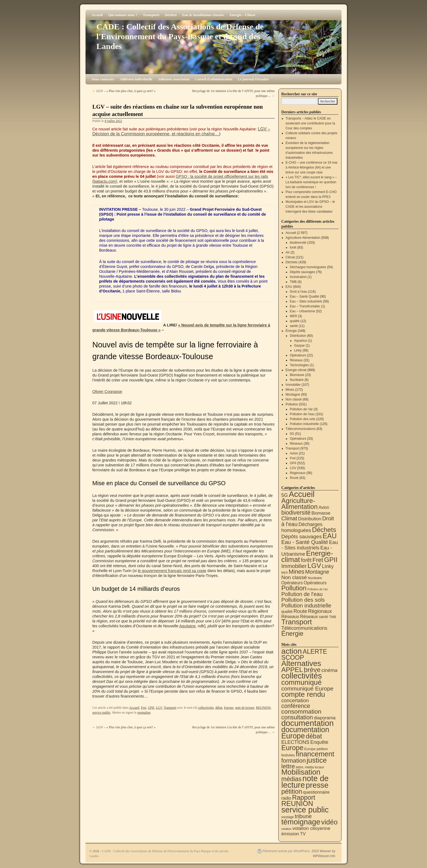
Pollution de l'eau (302, 414)
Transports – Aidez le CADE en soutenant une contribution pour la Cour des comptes (310, 123)
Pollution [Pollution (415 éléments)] (294, 588)
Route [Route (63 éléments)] (300, 611)
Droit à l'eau (298, 292)
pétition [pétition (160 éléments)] (292, 791)
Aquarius (301, 341)
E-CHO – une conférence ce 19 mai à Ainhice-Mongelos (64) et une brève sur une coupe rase (312, 167)
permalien (144, 713)
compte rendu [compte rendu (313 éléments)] (303, 694)
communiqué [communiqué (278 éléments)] (301, 682)
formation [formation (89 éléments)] (294, 761)
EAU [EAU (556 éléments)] (330, 536)
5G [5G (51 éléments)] (285, 495)
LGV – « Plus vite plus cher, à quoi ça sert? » (124, 91)
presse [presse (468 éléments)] (317, 785)
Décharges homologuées (308, 267)
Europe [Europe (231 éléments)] (292, 748)
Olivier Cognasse (107, 392)
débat (219, 708)
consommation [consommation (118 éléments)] (301, 712)
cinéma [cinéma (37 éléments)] (329, 670)
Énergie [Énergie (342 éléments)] (292, 634)
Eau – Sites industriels (306, 301)
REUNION (263, 708)
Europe (229, 708)
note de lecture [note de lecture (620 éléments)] (305, 782)
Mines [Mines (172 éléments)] (296, 572)
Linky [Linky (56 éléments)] (328, 566)
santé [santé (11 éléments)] (324, 617)
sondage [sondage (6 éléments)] (288, 817)
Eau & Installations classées (203, 15)
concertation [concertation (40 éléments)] (295, 700)
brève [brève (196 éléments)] (312, 670)
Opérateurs (298, 355)
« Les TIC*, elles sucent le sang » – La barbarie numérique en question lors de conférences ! (311, 182)
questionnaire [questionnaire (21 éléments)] (316, 792)
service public (101, 713)
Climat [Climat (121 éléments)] (289, 518)
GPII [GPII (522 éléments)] (331, 560)
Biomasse (297, 375)
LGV (159, 708)
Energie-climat (296, 370)
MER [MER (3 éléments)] (285, 573)
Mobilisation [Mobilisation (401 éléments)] (301, 772)
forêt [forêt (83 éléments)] (306, 560)
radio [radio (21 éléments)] (286, 798)
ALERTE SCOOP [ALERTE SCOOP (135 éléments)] (304, 655)
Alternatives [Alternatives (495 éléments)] (301, 663)
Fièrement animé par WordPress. (287, 851)
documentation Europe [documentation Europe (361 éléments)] (305, 733)
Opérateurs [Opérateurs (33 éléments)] (315, 583)
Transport (170, 708)
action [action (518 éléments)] (292, 651)
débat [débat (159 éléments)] (314, 736)
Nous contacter (103, 79)
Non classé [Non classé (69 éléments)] (294, 577)
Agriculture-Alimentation (303, 238)
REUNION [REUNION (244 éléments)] (297, 803)
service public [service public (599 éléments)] (305, 810)
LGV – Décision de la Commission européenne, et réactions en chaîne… (181, 131)
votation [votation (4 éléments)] (286, 829)
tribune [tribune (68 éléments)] (303, 816)
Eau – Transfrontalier (305, 306)
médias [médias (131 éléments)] (291, 779)
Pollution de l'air (301, 409)
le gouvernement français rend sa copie (172, 571)
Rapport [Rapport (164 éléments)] (304, 797)
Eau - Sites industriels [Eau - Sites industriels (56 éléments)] (310, 545)
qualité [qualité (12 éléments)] (287, 612)
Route (294, 478)
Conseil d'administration (214, 79)
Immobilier (293, 385)
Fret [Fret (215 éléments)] (318, 560)
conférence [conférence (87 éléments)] (296, 706)
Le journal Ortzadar (253, 79)
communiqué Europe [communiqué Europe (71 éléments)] (307, 688)
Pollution (292, 404)
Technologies (299, 365)
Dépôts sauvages (302, 272)
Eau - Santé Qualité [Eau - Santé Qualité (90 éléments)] (305, 542)
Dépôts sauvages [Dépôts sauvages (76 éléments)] (302, 537)
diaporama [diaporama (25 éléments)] (325, 718)
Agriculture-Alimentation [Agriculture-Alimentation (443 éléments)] (300, 504)
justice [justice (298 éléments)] (317, 760)
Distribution (298, 336)
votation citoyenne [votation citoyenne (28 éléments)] (311, 828)
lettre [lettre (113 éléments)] (288, 766)
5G (292, 434)
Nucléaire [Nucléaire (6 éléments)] (315, 578)
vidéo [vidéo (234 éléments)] (330, 822)
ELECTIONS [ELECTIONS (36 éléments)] (295, 742)
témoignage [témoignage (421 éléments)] (301, 822)
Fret (144, 708)
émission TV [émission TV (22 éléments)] (294, 834)
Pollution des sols (302, 419)
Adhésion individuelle (136, 79)
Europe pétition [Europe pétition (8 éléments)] (316, 749)
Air (288, 252)
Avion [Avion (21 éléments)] (324, 507)
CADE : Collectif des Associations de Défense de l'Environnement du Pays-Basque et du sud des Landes (180, 36)
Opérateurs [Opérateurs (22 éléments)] (292, 583)
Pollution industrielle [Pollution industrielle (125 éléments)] (306, 605)
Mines (290, 390)
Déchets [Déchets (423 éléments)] (324, 530)
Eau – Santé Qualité (304, 297)
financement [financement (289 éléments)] (315, 754)
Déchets (171, 15)
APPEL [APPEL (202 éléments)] (292, 670)
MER (293, 316)
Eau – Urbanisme (302, 311)
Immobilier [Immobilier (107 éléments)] (294, 566)
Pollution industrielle (304, 424)
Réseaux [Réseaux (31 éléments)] (309, 617)
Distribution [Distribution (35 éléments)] (310, 519)
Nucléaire (297, 380)
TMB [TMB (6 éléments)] (333, 617)
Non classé (294, 399)
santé (294, 326)
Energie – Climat (243, 15)
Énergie (291, 331)
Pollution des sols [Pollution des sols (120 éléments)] (303, 600)
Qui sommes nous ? (123, 15)
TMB (293, 282)
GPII (151, 708)
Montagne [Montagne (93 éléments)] (317, 572)
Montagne (293, 395)
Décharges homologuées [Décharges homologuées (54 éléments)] (302, 527)
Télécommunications (301, 429)
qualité (295, 321)
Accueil (97, 15)
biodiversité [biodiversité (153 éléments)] (296, 513)
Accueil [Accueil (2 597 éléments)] (302, 494)
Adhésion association (174, 79)
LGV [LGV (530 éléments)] (314, 566)
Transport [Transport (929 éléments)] (297, 622)
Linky (298, 350)
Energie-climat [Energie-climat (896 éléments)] (307, 556)
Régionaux (298, 473)
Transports (151, 15)
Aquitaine (187, 626)
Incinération (298, 277)
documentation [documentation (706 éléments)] (307, 723)
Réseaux (296, 360)
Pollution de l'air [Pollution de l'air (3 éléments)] (318, 589)
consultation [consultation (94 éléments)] (297, 717)
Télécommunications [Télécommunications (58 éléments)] (304, 628)
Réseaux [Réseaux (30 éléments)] (290, 617)
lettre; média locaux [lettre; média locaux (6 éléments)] (310, 767)
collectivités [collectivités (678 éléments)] (302, 676)
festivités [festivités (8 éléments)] (288, 755)
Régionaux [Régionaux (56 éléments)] (320, 611)
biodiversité (298, 243)
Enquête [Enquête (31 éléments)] (319, 742)
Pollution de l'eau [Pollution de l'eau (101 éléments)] (302, 594)
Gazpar (299, 346)
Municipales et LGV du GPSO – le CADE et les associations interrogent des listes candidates (310, 207)
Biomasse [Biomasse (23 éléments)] (321, 513)
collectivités (206, 708)
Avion (294, 453)
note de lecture (245, 708)
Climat (290, 257)
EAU (289, 287)
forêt (293, 247)
